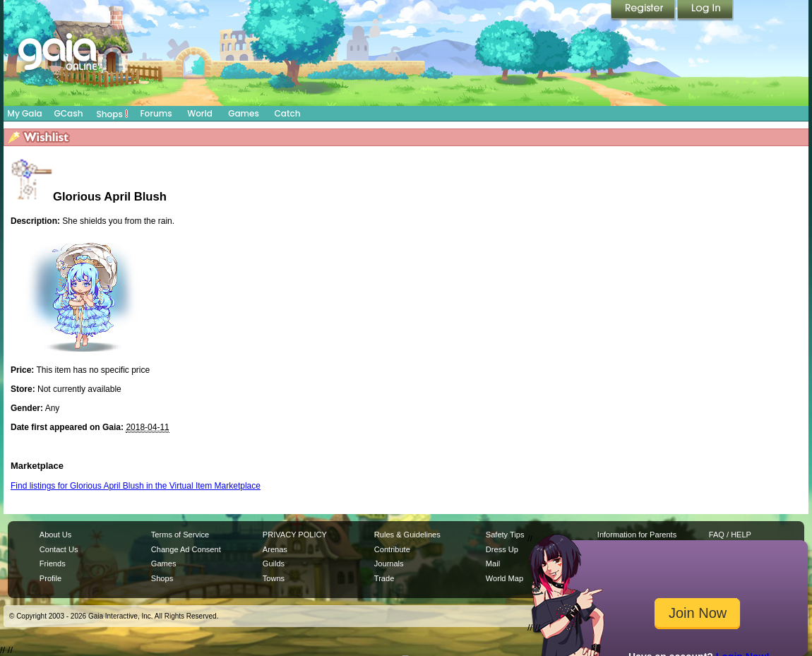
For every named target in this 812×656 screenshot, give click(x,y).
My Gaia (24, 113)
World (200, 113)
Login (705, 11)
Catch (288, 113)
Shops (113, 114)
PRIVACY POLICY (295, 535)
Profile (50, 578)
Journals (389, 563)
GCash (69, 113)
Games (244, 113)
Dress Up (502, 549)
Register (644, 11)
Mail (493, 563)
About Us (55, 535)
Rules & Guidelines (407, 535)
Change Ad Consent (186, 549)
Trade (384, 578)
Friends (53, 563)
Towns (274, 578)
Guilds (274, 563)
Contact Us (59, 549)
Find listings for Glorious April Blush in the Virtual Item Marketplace (136, 486)
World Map (504, 578)
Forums (156, 113)
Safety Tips (505, 535)
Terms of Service (180, 535)
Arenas (275, 549)
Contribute (392, 549)
